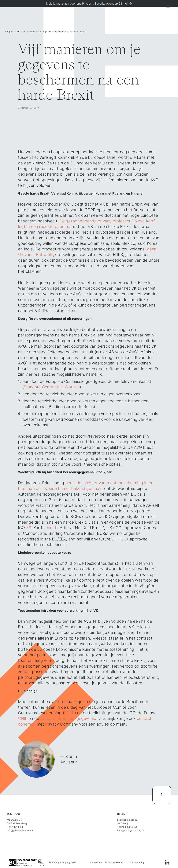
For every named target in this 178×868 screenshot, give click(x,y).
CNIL (23, 718)
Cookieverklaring (135, 862)
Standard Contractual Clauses (52, 387)
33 (29, 528)
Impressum (96, 862)
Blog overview (12, 32)
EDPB (69, 713)
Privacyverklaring (114, 862)
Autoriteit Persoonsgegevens (68, 718)
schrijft (50, 528)
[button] (168, 6)
